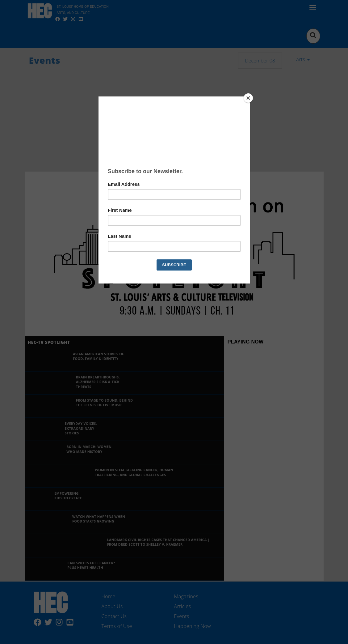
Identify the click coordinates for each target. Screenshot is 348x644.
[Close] (248, 98)
